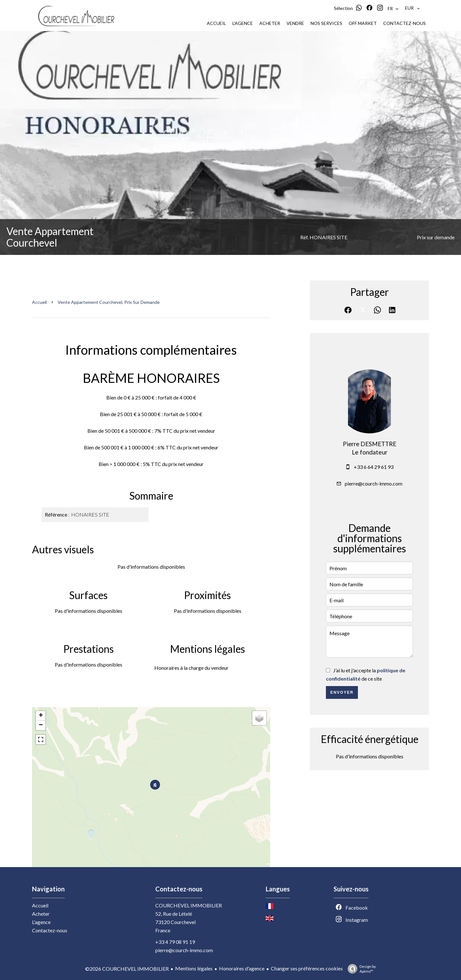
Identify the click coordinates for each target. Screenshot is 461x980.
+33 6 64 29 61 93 (374, 467)
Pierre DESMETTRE (370, 444)
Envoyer (342, 692)
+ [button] (41, 716)
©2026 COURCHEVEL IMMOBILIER (127, 969)
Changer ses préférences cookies (307, 968)
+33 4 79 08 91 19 (175, 942)
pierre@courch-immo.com (374, 483)
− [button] (41, 725)
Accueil (39, 302)
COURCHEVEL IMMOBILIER (189, 905)
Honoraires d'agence (242, 968)
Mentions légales (194, 968)
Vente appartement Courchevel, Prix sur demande (109, 302)
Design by (360, 969)
